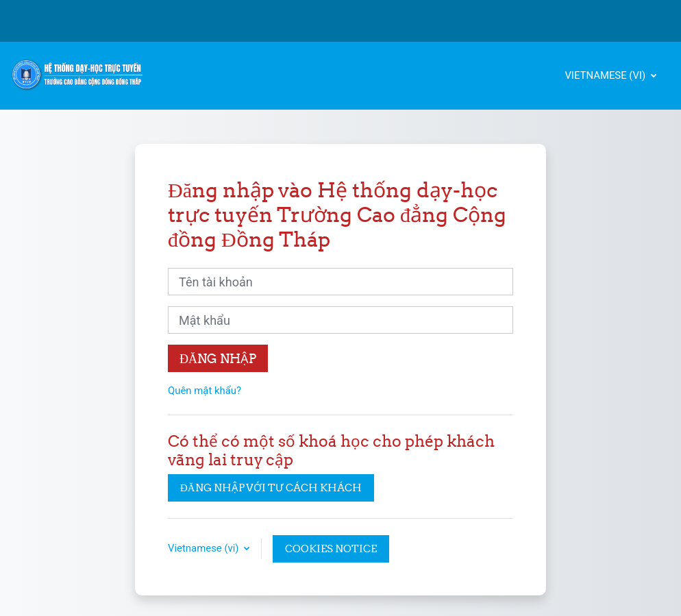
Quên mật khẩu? (205, 391)
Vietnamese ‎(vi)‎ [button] (205, 548)
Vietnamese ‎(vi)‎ (606, 75)
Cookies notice (331, 549)
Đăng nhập (218, 359)
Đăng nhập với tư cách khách (271, 488)
